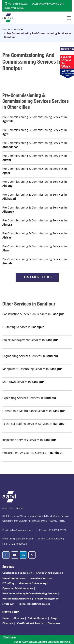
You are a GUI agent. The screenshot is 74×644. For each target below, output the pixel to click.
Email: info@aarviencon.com (18, 539)
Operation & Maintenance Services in (34, 411)
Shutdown (8, 604)
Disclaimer (54, 623)
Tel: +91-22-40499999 (50, 539)
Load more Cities (37, 277)
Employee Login (14, 8)
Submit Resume (37, 618)
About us (19, 618)
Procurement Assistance (17, 599)
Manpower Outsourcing (32, 583)
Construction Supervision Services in (33, 314)
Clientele (8, 623)
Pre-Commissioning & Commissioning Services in (35, 119)
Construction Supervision (17, 573)
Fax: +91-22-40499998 (15, 544)
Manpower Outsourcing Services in (32, 369)
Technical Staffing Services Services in (34, 424)
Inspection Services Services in (29, 440)
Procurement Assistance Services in (32, 453)
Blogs (54, 618)
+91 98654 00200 (18, 4)
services (18, 29)
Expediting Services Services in (29, 398)
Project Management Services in (30, 340)
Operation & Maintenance (18, 588)
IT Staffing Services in (23, 327)
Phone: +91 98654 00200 (53, 530)
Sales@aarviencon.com (47, 4)
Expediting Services (14, 578)
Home (6, 29)
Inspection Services (41, 578)
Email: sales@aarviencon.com (19, 530)
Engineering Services (49, 573)
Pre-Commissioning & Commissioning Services (30, 593)
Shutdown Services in (23, 382)
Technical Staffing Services (34, 604)
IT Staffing (8, 583)
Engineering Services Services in (30, 356)
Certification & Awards (30, 623)
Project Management (47, 599)
